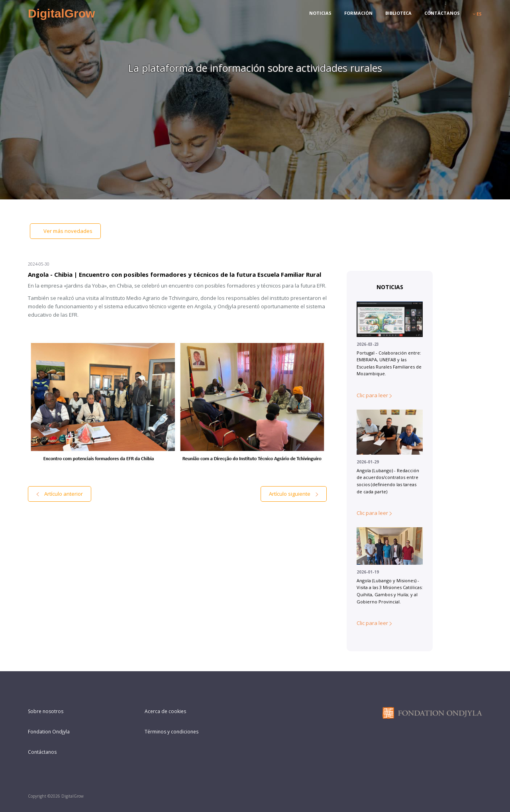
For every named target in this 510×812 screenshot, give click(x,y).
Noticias (320, 13)
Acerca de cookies (165, 711)
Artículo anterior (60, 494)
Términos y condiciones (172, 732)
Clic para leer (374, 395)
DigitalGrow (61, 13)
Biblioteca (398, 13)
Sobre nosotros (46, 711)
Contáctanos (442, 13)
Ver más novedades (65, 231)
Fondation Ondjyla (49, 732)
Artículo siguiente (294, 494)
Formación (358, 13)
